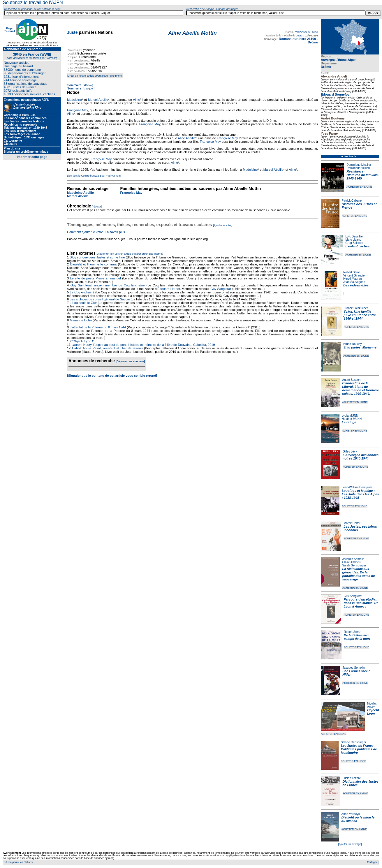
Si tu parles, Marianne (360, 347)
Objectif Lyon (373, 712)
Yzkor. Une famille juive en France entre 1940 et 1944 (360, 315)
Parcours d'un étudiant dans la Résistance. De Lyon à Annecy (361, 603)
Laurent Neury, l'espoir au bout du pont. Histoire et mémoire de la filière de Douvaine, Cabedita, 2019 (143, 345)
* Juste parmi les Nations (18, 862)
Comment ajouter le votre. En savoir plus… (98, 232)
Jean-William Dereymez (357, 487)
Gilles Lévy (350, 451)
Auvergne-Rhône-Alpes (339, 60)
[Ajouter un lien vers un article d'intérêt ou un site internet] (130, 254)
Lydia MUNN (350, 416)
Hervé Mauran (352, 279)
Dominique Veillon (358, 168)
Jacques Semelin (353, 559)
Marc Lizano (353, 240)
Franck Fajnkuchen (356, 308)
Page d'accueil (9, 30)
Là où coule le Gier (83, 303)
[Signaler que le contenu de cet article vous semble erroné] (112, 376)
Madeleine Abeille (80, 193)
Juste (72, 32)
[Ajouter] (97, 207)
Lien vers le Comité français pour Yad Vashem (94, 176)
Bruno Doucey (352, 344)
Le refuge (349, 422)
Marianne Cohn (81, 320)
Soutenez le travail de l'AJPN (33, 2)
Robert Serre (352, 272)
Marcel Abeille (98, 100)
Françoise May (78, 110)
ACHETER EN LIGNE (359, 187)
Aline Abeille (186, 138)
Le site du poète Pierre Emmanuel (96, 278)
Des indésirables (356, 285)
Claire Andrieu (351, 562)
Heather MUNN (352, 419)
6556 (315, 32)
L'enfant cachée (357, 246)
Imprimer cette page (32, 157)
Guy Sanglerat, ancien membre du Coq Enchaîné (108, 285)
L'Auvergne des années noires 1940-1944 (361, 457)
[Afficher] (87, 85)
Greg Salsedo (354, 243)
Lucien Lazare (352, 778)
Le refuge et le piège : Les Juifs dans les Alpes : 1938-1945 (360, 494)
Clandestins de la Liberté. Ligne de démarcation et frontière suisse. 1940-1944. (360, 388)
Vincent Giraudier (354, 275)
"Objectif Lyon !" (83, 341)
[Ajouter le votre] (223, 225)
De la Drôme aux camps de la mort (357, 637)
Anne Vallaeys (351, 814)
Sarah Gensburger (354, 565)
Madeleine (74, 100)
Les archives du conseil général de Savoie (100, 299)
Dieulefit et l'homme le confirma (93, 264)
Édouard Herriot (169, 289)
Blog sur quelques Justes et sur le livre (98, 257)
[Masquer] (88, 89)
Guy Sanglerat (353, 596)
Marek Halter (352, 523)
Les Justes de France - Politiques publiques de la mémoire (359, 749)
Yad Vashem (302, 32)
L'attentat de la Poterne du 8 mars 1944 (98, 327)
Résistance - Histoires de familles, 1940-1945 (362, 175)
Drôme (326, 67)
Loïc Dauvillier (354, 236)
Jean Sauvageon (354, 282)
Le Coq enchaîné (82, 292)
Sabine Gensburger (354, 742)
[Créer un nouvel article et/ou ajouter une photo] (95, 76)
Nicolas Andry (372, 705)
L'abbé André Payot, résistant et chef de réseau (107, 348)
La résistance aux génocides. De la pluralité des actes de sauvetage (358, 574)
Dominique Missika (359, 165)
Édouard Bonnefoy (335, 94)
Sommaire (74, 85)
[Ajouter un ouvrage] (350, 844)
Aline (136, 100)
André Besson (351, 380)
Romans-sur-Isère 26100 (297, 39)
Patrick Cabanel (352, 201)
